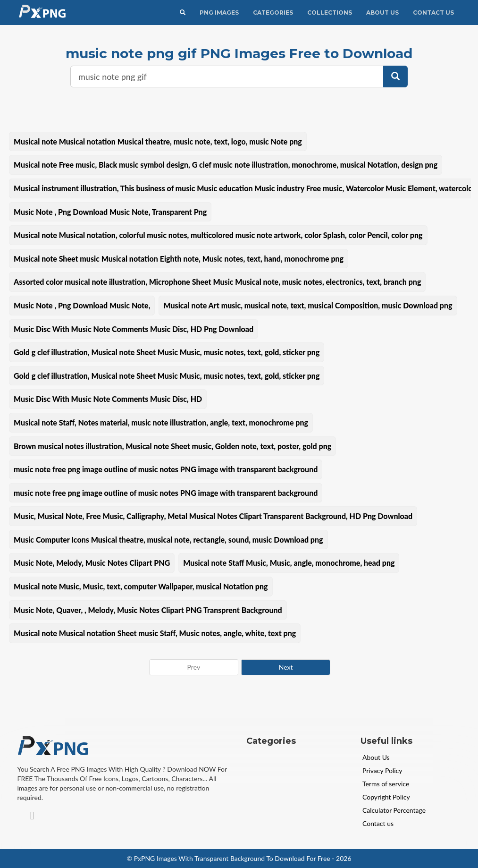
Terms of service (386, 784)
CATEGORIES (273, 13)
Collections (330, 13)
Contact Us (433, 13)
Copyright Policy (386, 797)
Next (286, 667)
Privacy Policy (382, 770)
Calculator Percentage (394, 810)
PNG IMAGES (219, 13)
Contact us (378, 823)
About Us (382, 13)
